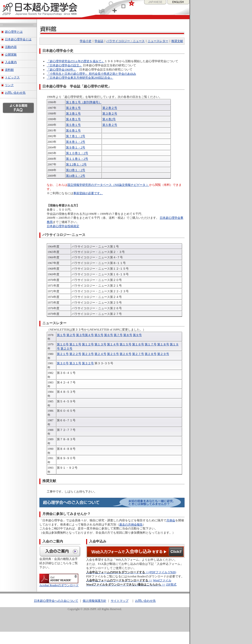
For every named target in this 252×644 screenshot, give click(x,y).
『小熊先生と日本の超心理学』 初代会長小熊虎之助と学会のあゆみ (91, 74)
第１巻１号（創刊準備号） (84, 102)
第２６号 (126, 354)
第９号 (137, 335)
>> (118, 572)
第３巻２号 (110, 114)
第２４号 (100, 354)
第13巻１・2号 (76, 170)
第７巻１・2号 (76, 136)
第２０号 (66, 349)
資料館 (9, 70)
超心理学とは (14, 32)
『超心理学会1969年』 (62, 70)
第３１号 (75, 363)
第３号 (80, 335)
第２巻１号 (73, 108)
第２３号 (88, 354)
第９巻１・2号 (76, 147)
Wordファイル (162, 580)
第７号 (118, 335)
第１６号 (138, 344)
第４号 (89, 335)
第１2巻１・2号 (76, 164)
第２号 (71, 335)
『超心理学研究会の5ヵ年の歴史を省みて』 (76, 61)
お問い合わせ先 (15, 93)
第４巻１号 (73, 119)
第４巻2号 (109, 119)
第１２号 (88, 344)
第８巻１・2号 (76, 142)
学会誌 (99, 41)
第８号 (128, 335)
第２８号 (151, 354)
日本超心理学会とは (18, 39)
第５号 (99, 335)
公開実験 (11, 55)
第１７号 (151, 344)
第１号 (61, 335)
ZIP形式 (171, 585)
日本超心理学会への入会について (56, 601)
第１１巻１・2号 (77, 159)
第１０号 (63, 344)
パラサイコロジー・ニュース (126, 41)
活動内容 (11, 47)
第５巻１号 (73, 125)
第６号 (109, 335)
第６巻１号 (73, 131)
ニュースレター (158, 41)
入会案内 (11, 62)
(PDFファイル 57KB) (163, 572)
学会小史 (86, 41)
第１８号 (163, 344)
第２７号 (138, 354)
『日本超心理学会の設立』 (64, 65)
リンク (9, 85)
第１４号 (113, 344)
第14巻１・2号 (76, 176)
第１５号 (126, 344)
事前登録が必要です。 (88, 193)
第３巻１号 (73, 114)
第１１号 (75, 344)
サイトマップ (120, 601)
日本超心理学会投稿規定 (63, 226)
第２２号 (75, 354)
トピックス (12, 77)
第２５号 (113, 354)
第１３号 (100, 344)
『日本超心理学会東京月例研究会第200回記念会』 (80, 78)
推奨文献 (177, 41)
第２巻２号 (110, 108)
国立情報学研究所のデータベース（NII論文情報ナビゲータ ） (108, 185)
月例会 (171, 520)
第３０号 (63, 363)
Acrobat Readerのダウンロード (59, 584)
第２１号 (63, 354)
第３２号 (88, 363)
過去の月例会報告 (131, 525)
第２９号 (163, 354)
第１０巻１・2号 (77, 153)
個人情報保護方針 (94, 601)
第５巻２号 (110, 125)
